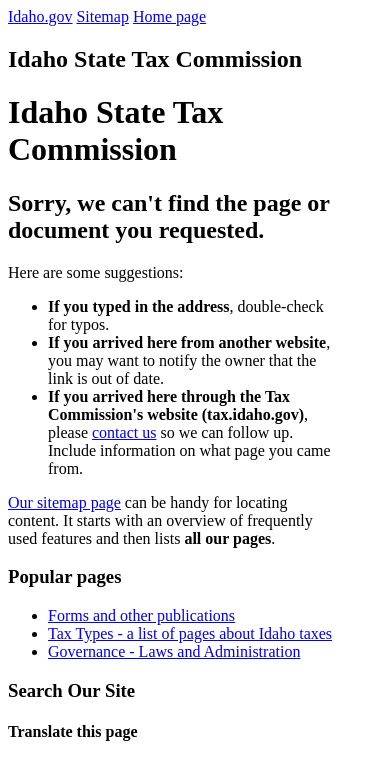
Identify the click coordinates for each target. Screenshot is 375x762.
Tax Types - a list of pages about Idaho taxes (190, 633)
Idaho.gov (40, 16)
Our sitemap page (64, 502)
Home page (169, 16)
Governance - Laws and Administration (174, 651)
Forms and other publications (141, 615)
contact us (124, 432)
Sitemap (102, 16)
